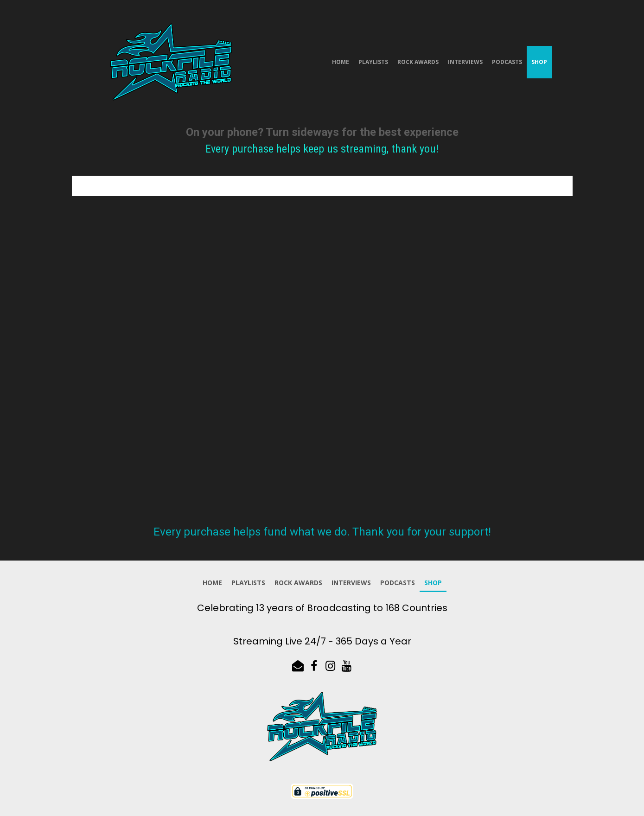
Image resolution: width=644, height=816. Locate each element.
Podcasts (507, 62)
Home (341, 62)
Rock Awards (418, 62)
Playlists (373, 62)
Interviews (465, 62)
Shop (539, 62)
